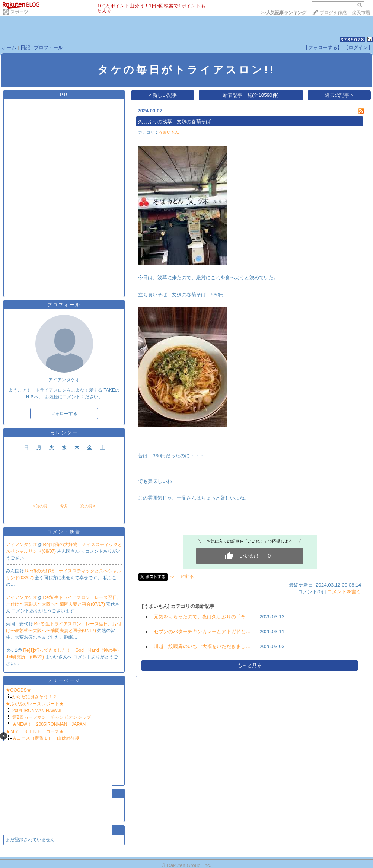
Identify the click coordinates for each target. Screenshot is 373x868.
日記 (25, 47)
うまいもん (169, 132)
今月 (64, 506)
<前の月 (40, 506)
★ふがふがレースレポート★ (35, 704)
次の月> (88, 506)
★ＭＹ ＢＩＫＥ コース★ (35, 731)
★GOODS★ (18, 690)
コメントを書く (344, 592)
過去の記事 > (339, 95)
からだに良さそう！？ (35, 697)
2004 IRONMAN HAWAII (39, 711)
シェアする (182, 576)
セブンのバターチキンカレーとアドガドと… (202, 631)
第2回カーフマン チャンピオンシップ (52, 717)
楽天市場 (361, 13)
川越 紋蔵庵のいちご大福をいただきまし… (202, 646)
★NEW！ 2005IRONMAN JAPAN (51, 724)
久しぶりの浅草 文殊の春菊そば (174, 122)
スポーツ (19, 12)
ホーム (9, 47)
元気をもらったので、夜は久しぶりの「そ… (202, 617)
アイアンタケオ (22, 545)
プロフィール (48, 47)
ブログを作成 (333, 13)
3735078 (353, 40)
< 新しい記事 (163, 95)
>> (284, 13)
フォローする (64, 414)
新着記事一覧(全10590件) (251, 95)
